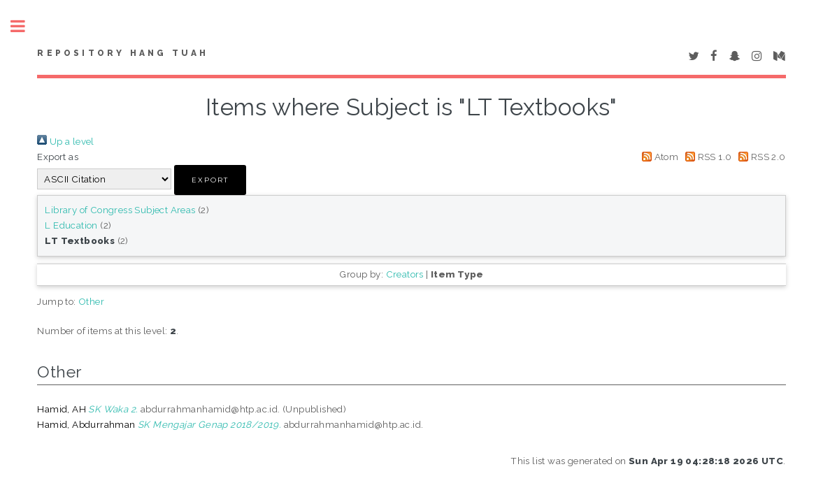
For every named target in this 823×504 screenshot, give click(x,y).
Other (91, 301)
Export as (58, 157)
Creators (405, 274)
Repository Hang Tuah (123, 53)
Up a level (65, 141)
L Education (71, 225)
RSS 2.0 (760, 157)
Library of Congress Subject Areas (120, 210)
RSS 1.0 (707, 157)
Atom (658, 157)
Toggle (25, 26)
